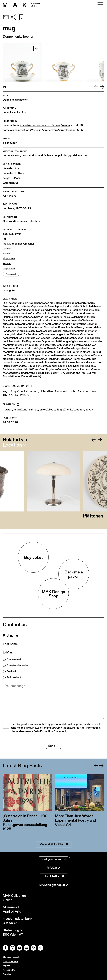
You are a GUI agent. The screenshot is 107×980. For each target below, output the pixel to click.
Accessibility (9, 970)
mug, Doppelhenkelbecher (18, 244)
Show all (11, 274)
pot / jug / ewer (12, 234)
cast (18, 155)
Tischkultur (10, 143)
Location (12, 445)
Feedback (12, 671)
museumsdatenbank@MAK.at (18, 921)
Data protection (10, 961)
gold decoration (79, 155)
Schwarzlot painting (56, 155)
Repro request (14, 659)
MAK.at (54, 868)
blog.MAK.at (54, 876)
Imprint (6, 966)
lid (4, 239)
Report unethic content (18, 665)
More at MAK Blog (54, 845)
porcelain (8, 155)
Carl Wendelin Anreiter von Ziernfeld (46, 130)
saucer (7, 249)
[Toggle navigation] (100, 5)
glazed (39, 155)
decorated (28, 155)
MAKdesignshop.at (53, 885)
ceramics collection (14, 112)
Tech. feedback (14, 677)
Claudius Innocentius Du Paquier (40, 125)
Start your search (54, 859)
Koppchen (9, 258)
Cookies (7, 974)
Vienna (66, 125)
